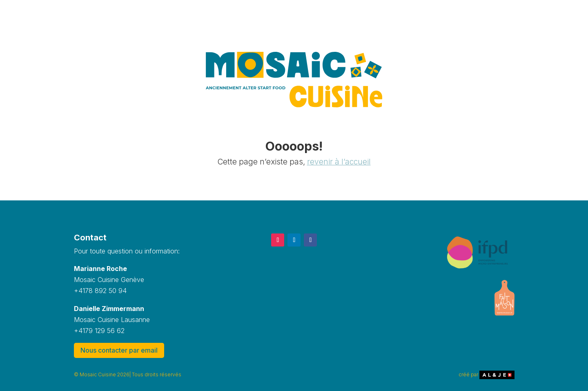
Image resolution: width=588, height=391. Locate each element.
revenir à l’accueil (339, 162)
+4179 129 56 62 (99, 331)
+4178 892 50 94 (100, 291)
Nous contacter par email (119, 350)
